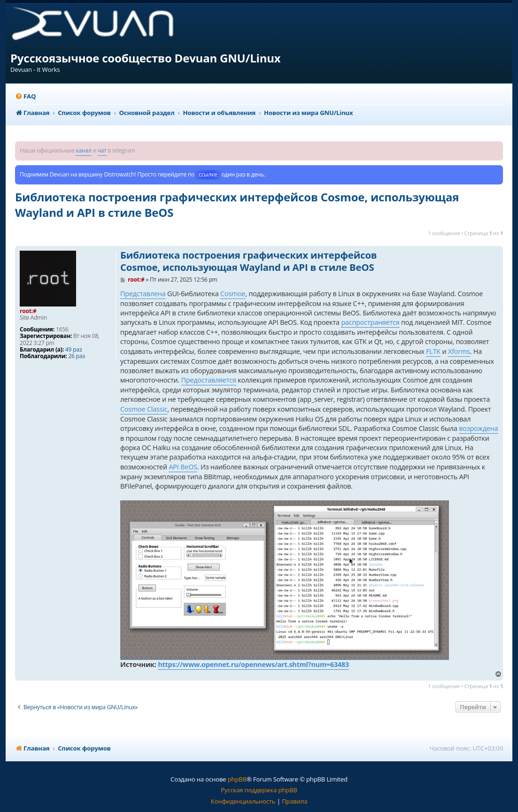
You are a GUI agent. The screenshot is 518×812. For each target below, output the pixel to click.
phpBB (237, 779)
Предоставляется (209, 380)
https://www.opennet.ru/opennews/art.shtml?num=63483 (253, 664)
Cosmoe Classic (144, 409)
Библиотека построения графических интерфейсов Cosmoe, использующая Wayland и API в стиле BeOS (237, 205)
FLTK (433, 351)
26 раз (76, 356)
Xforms (459, 351)
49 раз (73, 350)
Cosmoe (233, 294)
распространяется (370, 322)
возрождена (478, 428)
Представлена (143, 294)
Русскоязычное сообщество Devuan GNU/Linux (146, 58)
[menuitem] (25, 96)
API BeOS (183, 467)
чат (102, 150)
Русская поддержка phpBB (259, 790)
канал (83, 150)
